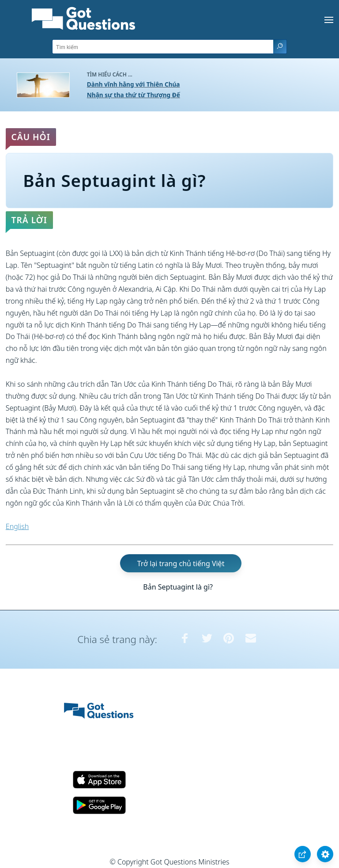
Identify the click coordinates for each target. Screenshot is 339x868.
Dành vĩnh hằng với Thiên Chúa (134, 84)
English (17, 526)
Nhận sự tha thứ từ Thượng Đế (134, 95)
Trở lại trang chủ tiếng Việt (181, 563)
